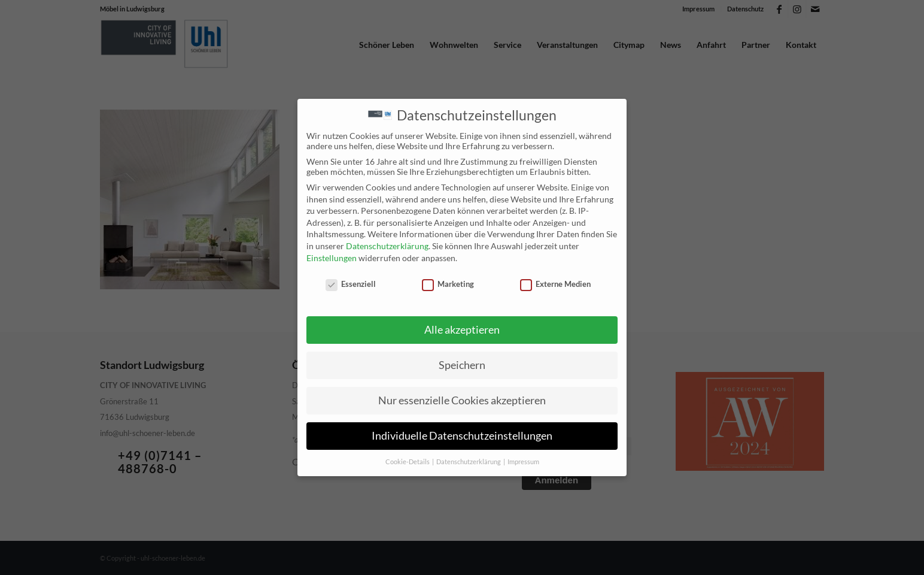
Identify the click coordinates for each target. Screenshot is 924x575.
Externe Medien (555, 283)
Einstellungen (332, 256)
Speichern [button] (462, 363)
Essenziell (351, 283)
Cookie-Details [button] (408, 460)
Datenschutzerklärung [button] (469, 460)
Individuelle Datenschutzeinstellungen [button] (462, 434)
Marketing (448, 283)
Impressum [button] (523, 460)
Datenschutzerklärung (387, 245)
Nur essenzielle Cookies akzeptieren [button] (462, 399)
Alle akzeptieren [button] (462, 329)
